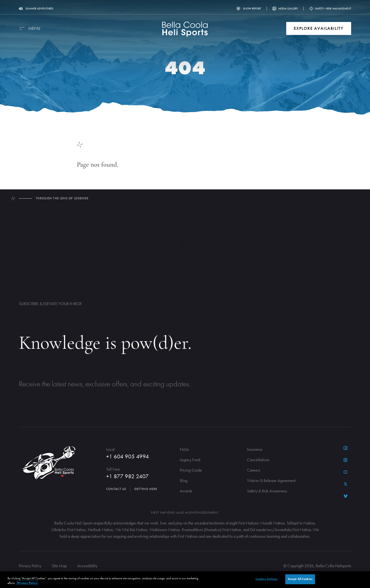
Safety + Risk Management (330, 9)
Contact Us (116, 489)
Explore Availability (319, 28)
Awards (186, 491)
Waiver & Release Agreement (271, 480)
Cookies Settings (267, 579)
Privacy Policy (30, 566)
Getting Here (146, 489)
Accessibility (87, 566)
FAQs (184, 449)
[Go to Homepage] (185, 29)
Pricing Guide (191, 470)
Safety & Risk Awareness (267, 491)
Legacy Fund (190, 460)
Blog (184, 480)
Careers (254, 470)
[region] (185, 580)
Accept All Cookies (300, 579)
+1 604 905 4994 (128, 456)
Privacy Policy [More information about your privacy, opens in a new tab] (27, 583)
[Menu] (30, 28)
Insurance (255, 449)
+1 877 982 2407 (127, 476)
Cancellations (258, 460)
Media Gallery (285, 9)
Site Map (59, 566)
